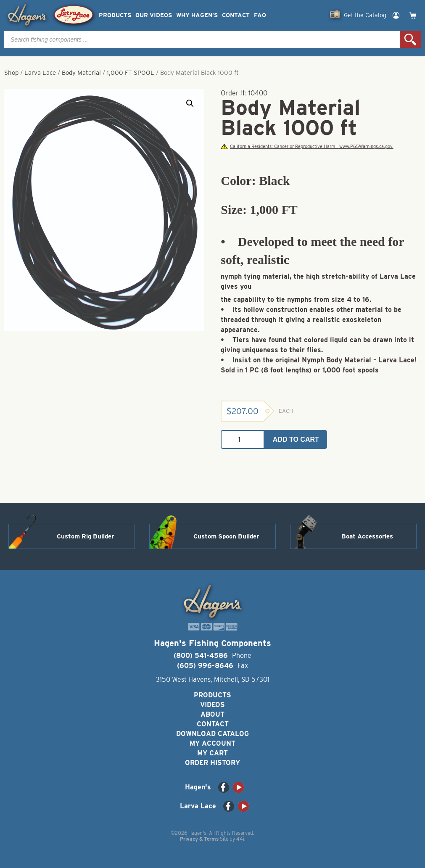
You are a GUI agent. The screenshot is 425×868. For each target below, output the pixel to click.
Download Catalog (212, 734)
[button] (190, 103)
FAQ (260, 15)
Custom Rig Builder (85, 536)
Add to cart (296, 439)
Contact (236, 15)
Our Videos (154, 15)
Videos (212, 705)
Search (410, 40)
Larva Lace (40, 73)
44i (240, 839)
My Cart (212, 753)
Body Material (81, 73)
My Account (212, 743)
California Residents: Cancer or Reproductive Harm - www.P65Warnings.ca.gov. (307, 146)
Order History (212, 763)
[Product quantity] (243, 439)
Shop (11, 73)
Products (115, 15)
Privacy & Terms (199, 839)
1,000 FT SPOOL (131, 73)
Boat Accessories (367, 536)
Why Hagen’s (197, 15)
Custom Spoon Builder (226, 536)
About (212, 714)
